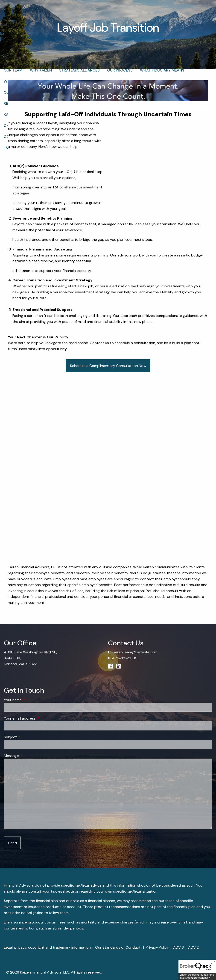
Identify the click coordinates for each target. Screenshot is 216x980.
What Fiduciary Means (162, 72)
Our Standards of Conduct (118, 947)
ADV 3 (178, 947)
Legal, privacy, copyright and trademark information (47, 947)
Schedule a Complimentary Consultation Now (108, 366)
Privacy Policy (157, 947)
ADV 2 (193, 947)
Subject (28, 737)
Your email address (37, 718)
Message (29, 756)
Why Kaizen (41, 72)
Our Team (13, 72)
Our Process (120, 72)
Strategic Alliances (79, 72)
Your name (30, 700)
